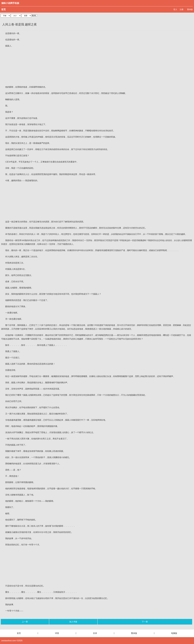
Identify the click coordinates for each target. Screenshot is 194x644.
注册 (182, 9)
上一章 (25, 622)
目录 (95, 633)
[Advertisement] (97, 66)
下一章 (145, 622)
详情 (57, 633)
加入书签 (73, 622)
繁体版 (190, 9)
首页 (3, 9)
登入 (175, 9)
